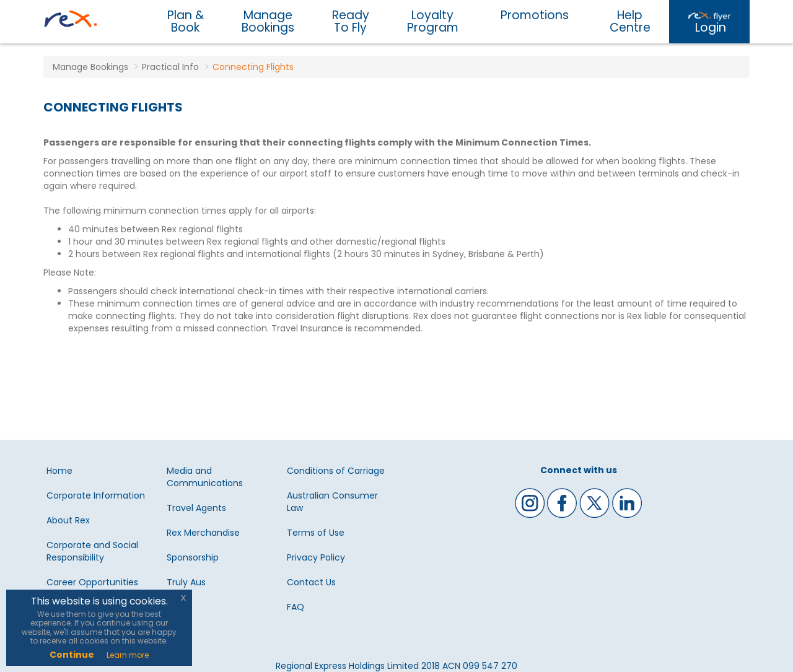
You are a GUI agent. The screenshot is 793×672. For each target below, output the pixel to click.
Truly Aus (186, 582)
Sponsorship (193, 557)
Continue (72, 655)
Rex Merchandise (203, 533)
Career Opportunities (92, 582)
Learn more (128, 655)
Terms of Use (316, 533)
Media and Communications (205, 477)
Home (59, 471)
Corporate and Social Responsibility (92, 551)
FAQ (296, 607)
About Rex (68, 520)
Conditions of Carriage (336, 471)
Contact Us (311, 582)
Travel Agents (196, 508)
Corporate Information (96, 495)
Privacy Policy (316, 557)
